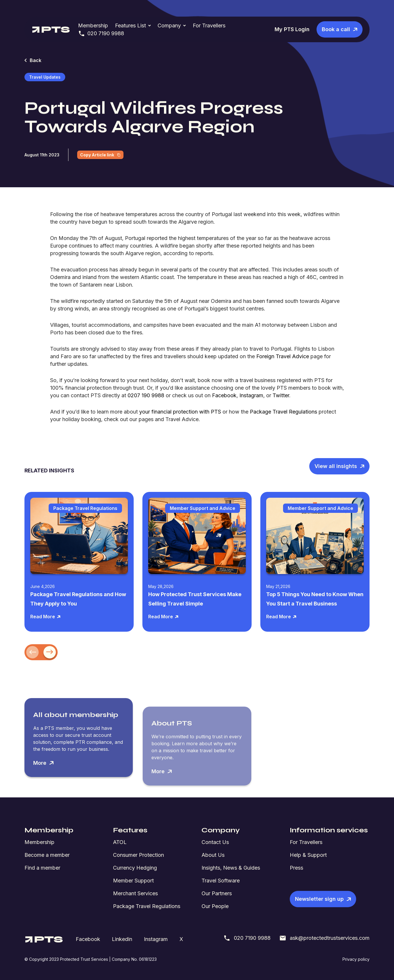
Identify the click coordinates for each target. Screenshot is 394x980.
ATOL (120, 842)
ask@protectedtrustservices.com (324, 938)
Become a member (47, 855)
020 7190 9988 (101, 33)
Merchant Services (135, 893)
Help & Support (308, 855)
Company (169, 25)
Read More (46, 617)
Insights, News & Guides (231, 868)
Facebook (88, 939)
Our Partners (217, 893)
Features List (130, 25)
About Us (213, 855)
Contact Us (215, 842)
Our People (215, 906)
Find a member (42, 868)
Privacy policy (356, 959)
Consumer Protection (138, 855)
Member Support (133, 881)
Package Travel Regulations (147, 906)
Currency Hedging (135, 868)
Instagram (156, 939)
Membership (93, 25)
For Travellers (209, 25)
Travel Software (221, 881)
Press (296, 868)
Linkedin (122, 939)
